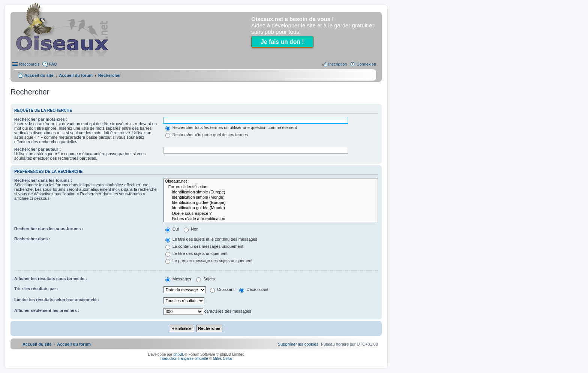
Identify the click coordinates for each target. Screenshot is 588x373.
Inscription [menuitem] (337, 64)
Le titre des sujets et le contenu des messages (211, 239)
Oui (172, 229)
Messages (178, 279)
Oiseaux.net (271, 181)
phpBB (179, 354)
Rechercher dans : (32, 239)
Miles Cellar (223, 359)
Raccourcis (29, 64)
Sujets (205, 279)
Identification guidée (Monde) (271, 208)
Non (191, 229)
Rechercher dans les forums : (43, 180)
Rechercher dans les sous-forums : (49, 229)
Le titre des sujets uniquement (196, 253)
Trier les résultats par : (36, 289)
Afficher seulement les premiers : (47, 310)
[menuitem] (298, 344)
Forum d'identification (271, 187)
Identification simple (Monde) (271, 198)
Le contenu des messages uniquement (204, 246)
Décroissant (254, 289)
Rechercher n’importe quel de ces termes (207, 135)
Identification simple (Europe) (271, 192)
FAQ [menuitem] (53, 64)
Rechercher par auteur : (37, 149)
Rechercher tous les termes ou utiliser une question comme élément (231, 127)
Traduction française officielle (184, 359)
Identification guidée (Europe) (271, 203)
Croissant (222, 289)
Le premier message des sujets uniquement (209, 261)
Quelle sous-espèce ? (271, 214)
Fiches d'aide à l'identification (271, 219)
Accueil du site (39, 75)
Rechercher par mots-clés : (41, 119)
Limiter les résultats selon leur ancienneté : (57, 300)
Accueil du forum (76, 75)
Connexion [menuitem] (366, 64)
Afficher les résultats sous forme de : (51, 279)
